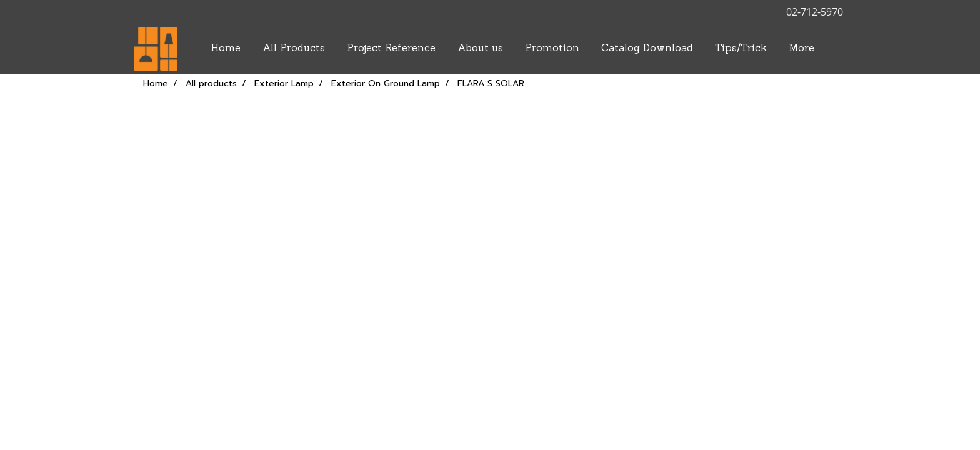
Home (226, 49)
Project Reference (391, 49)
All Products (294, 49)
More (802, 49)
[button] (836, 49)
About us (480, 49)
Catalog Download (647, 49)
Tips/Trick (741, 49)
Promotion (552, 49)
